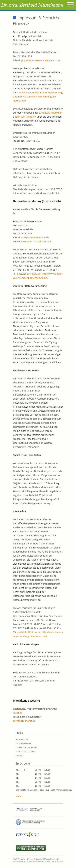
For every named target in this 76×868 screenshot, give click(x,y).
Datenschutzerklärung (40, 862)
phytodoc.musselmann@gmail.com (41, 60)
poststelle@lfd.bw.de (29, 274)
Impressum (57, 862)
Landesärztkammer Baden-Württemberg (40, 93)
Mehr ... (19, 796)
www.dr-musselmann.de (37, 241)
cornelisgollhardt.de (24, 721)
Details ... (20, 755)
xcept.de (18, 713)
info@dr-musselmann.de (35, 237)
